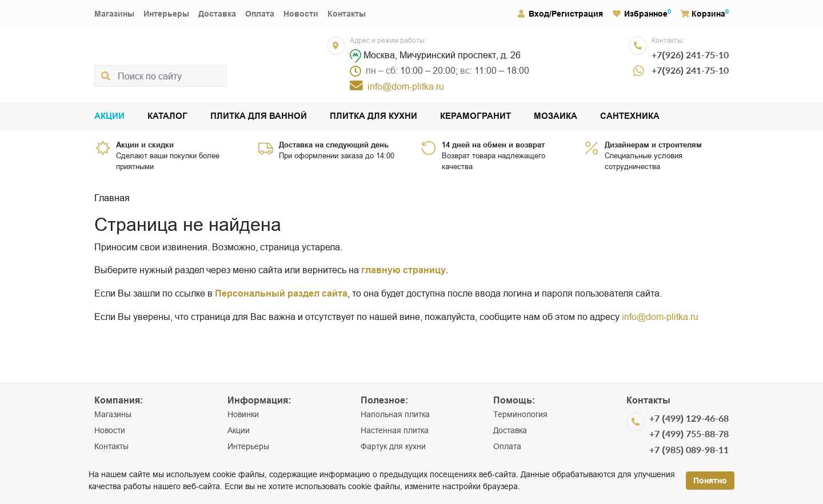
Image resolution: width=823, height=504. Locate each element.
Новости (301, 14)
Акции (109, 116)
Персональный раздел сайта (281, 293)
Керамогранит (476, 116)
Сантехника (630, 116)
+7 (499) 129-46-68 (689, 418)
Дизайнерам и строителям (653, 145)
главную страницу (403, 270)
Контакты (347, 14)
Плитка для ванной (259, 116)
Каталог (167, 116)
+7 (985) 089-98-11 (689, 449)
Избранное (640, 14)
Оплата (260, 14)
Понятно (710, 481)
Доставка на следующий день (334, 145)
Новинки (243, 414)
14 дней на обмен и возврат (493, 145)
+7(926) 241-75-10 (690, 55)
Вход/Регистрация (560, 14)
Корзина (703, 14)
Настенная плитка (395, 430)
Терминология (520, 414)
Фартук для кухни (393, 446)
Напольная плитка (395, 414)
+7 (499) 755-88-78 (689, 433)
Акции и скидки (145, 145)
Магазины (114, 14)
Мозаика (556, 116)
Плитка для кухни (373, 116)
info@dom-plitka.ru (660, 317)
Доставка (217, 14)
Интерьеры (166, 14)
